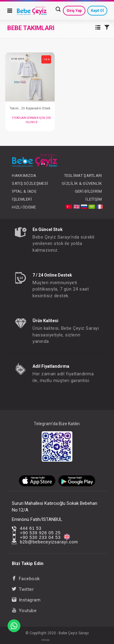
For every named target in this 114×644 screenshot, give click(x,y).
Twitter (23, 589)
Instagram (26, 600)
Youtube (24, 611)
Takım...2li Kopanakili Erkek (30, 108)
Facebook (26, 579)
